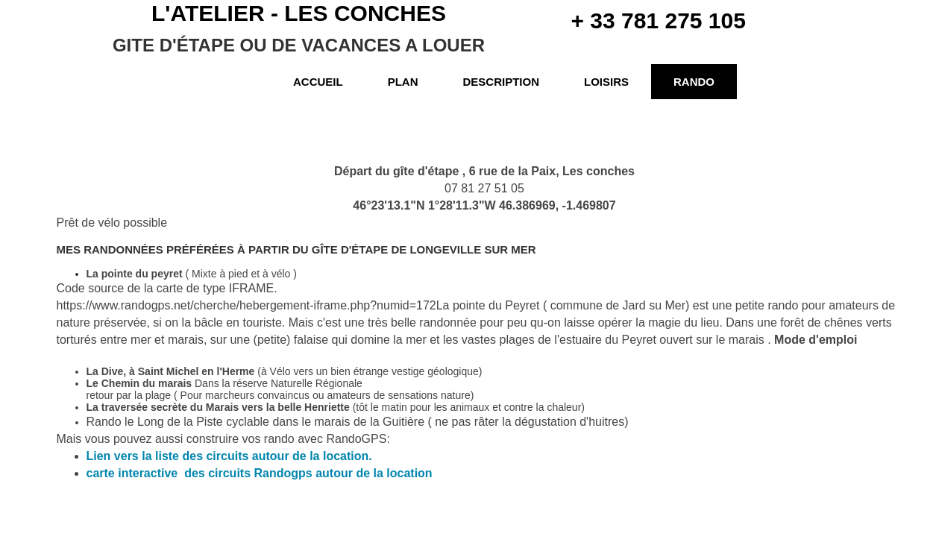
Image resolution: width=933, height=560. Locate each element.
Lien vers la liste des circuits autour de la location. (229, 456)
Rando (694, 82)
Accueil (318, 82)
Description (501, 82)
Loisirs (606, 82)
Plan (403, 82)
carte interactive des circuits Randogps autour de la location (260, 473)
